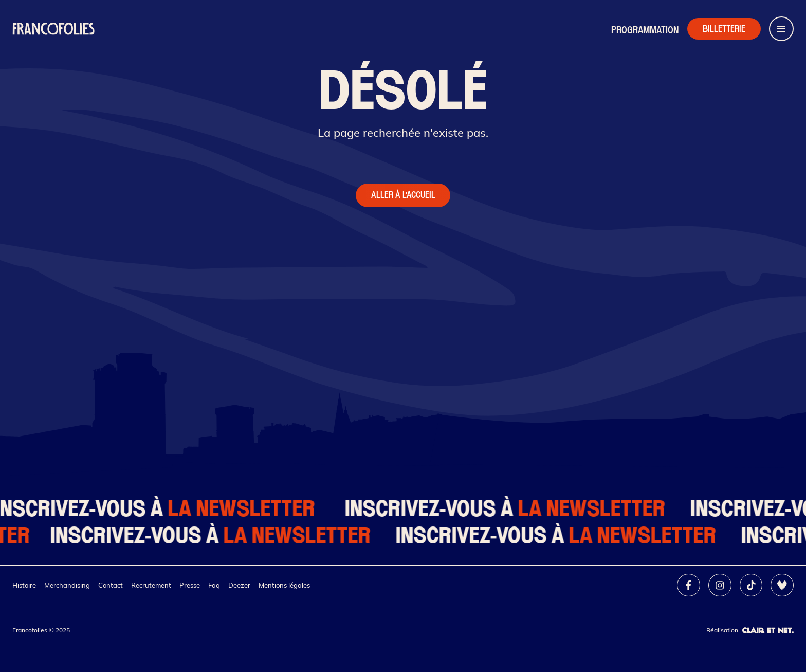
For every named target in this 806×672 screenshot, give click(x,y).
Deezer (239, 585)
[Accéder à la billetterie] (724, 29)
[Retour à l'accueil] (53, 29)
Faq (214, 585)
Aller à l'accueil (403, 195)
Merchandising (67, 585)
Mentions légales (284, 585)
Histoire (24, 585)
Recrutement (151, 585)
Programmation (645, 30)
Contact (111, 585)
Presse (190, 585)
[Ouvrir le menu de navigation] (781, 29)
